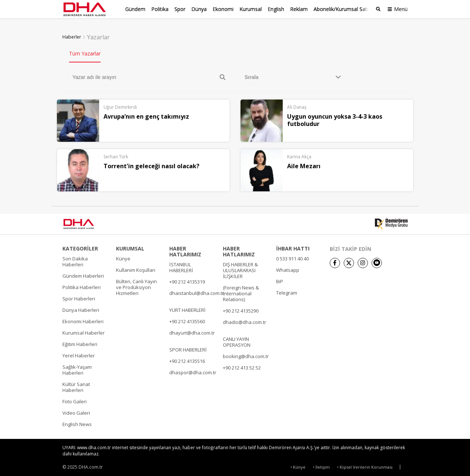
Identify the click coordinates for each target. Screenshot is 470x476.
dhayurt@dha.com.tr (192, 331)
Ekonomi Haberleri (83, 320)
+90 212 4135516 (187, 360)
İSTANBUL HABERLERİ (181, 266)
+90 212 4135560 (187, 320)
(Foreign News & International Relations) (241, 292)
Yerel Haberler (79, 354)
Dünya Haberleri (81, 309)
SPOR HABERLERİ (188, 348)
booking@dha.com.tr (246, 355)
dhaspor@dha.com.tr (193, 371)
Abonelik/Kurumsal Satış (342, 9)
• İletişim (321, 466)
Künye (123, 257)
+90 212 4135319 (187, 280)
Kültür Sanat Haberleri (76, 386)
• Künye (298, 466)
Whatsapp (288, 268)
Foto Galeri (75, 400)
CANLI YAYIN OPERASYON (237, 340)
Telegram (287, 291)
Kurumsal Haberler (84, 331)
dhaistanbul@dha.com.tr (197, 292)
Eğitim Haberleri (80, 343)
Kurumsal (251, 9)
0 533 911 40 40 (292, 257)
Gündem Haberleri (83, 274)
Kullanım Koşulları (136, 268)
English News (77, 423)
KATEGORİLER (80, 247)
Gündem (135, 9)
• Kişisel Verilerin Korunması (365, 466)
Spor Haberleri (79, 297)
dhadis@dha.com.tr (245, 321)
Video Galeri (76, 411)
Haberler (72, 36)
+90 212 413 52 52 (242, 366)
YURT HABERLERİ (187, 309)
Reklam (299, 9)
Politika (160, 9)
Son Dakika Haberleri (75, 260)
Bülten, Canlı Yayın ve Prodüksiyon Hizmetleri (136, 286)
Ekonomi (223, 9)
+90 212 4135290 (241, 309)
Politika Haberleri (82, 286)
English (276, 9)
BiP (280, 280)
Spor (180, 9)
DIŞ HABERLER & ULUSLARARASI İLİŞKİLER (240, 269)
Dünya (199, 9)
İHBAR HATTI (293, 247)
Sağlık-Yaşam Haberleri (77, 368)
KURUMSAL (130, 247)
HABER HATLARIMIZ (185, 250)
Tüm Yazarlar (85, 52)
